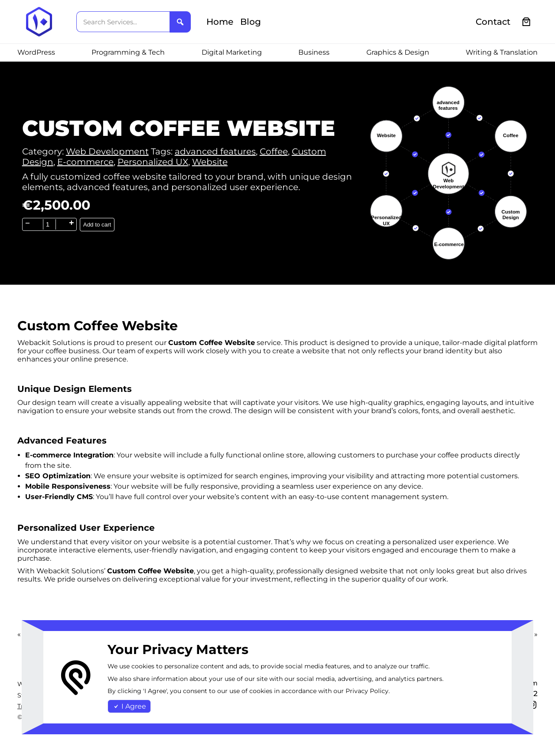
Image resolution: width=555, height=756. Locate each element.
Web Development (107, 151)
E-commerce (85, 162)
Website (210, 162)
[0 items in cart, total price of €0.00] (527, 22)
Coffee (274, 151)
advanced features (215, 151)
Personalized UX (153, 162)
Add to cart (97, 225)
